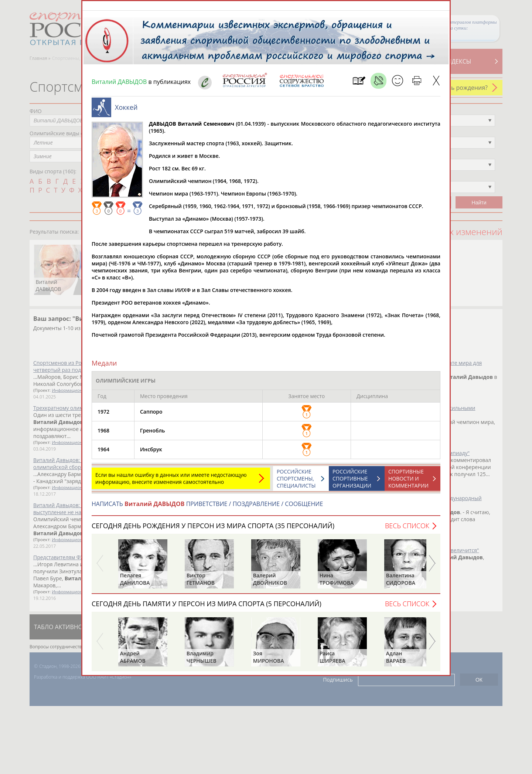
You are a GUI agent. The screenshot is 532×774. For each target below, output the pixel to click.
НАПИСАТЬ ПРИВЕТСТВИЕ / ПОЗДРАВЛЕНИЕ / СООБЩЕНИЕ (207, 507)
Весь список (407, 529)
